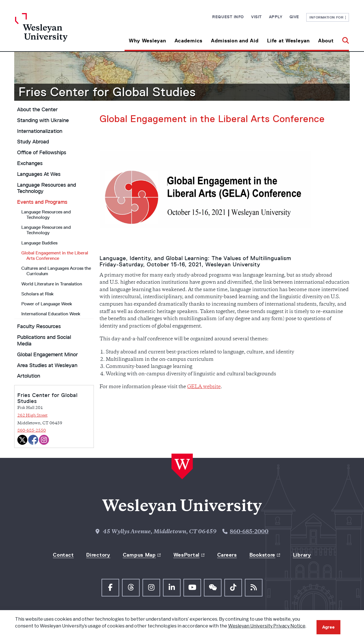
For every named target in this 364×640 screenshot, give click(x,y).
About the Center (37, 110)
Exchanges (30, 163)
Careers (227, 555)
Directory (98, 555)
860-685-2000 (249, 532)
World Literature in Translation (52, 284)
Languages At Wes (39, 174)
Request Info (228, 17)
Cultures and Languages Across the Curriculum (56, 271)
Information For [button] (328, 17)
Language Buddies (39, 243)
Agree (328, 627)
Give (294, 17)
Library (302, 555)
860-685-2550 (32, 431)
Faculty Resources (39, 326)
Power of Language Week (47, 304)
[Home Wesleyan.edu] (57, 32)
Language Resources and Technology (46, 188)
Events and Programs (42, 202)
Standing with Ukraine (43, 120)
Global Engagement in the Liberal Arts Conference (55, 256)
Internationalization (40, 131)
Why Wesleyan (147, 41)
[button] (343, 39)
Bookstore (262, 555)
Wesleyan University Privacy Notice (267, 626)
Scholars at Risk (37, 294)
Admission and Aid (235, 41)
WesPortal (187, 555)
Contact (63, 555)
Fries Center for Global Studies (107, 92)
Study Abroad (33, 142)
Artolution (29, 376)
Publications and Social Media (44, 340)
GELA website (204, 387)
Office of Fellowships (42, 153)
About (326, 41)
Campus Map (139, 555)
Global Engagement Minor (47, 355)
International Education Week (51, 314)
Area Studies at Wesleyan (47, 365)
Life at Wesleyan (288, 41)
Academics (189, 41)
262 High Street (32, 416)
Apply (276, 17)
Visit (257, 17)
